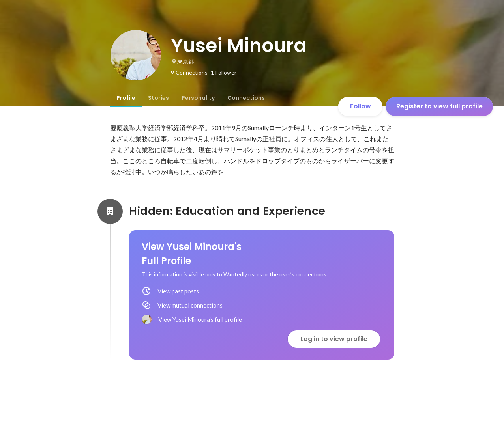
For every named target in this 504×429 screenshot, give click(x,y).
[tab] (126, 98)
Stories (158, 98)
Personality (198, 98)
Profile (126, 98)
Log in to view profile (334, 339)
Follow (361, 106)
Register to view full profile (439, 106)
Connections (246, 98)
